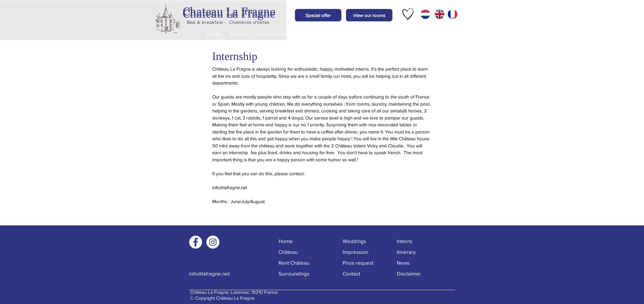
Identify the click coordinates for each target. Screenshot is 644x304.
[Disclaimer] (420, 274)
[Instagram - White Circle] (213, 242)
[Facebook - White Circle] (196, 242)
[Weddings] (304, 34)
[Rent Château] (300, 263)
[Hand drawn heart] (408, 14)
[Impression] (336, 34)
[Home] (213, 34)
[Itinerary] (420, 252)
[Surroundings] (272, 34)
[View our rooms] (369, 15)
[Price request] (369, 34)
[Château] (240, 34)
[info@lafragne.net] (211, 274)
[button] (318, 15)
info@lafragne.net (230, 187)
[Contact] (401, 34)
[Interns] (419, 241)
